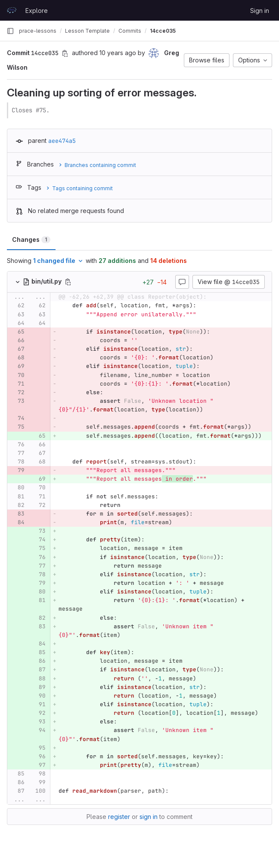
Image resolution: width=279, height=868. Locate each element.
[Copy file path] (68, 282)
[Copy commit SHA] (65, 53)
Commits (130, 31)
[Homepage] (12, 10)
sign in (149, 817)
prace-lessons (38, 31)
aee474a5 (62, 141)
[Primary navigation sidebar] (10, 31)
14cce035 (163, 31)
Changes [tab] (31, 239)
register (119, 817)
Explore (37, 11)
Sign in (260, 11)
